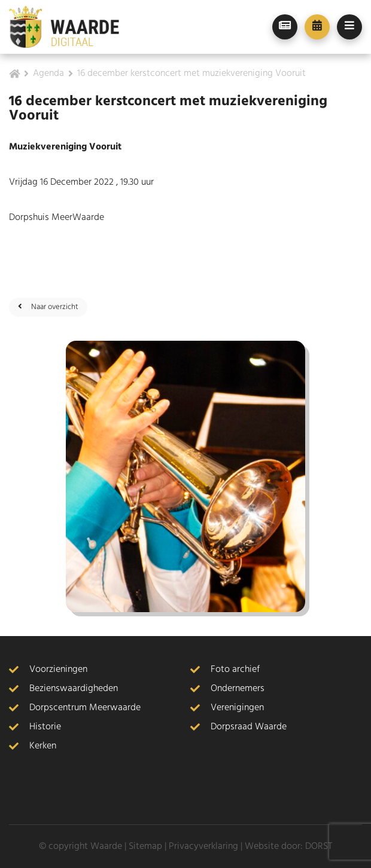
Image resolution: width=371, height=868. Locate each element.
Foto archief (235, 670)
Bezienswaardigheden (74, 689)
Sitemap (145, 846)
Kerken (43, 746)
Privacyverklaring (203, 846)
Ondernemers (238, 689)
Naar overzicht (48, 307)
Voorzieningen (58, 670)
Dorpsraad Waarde (249, 727)
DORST (319, 846)
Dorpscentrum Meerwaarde (85, 708)
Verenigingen (237, 708)
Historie (45, 727)
